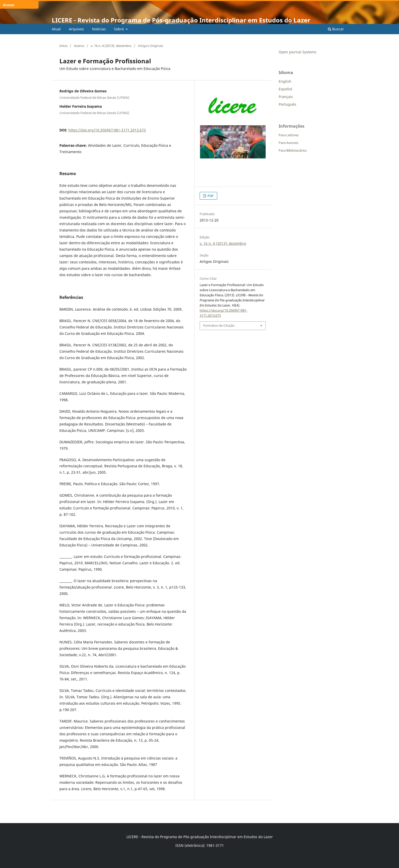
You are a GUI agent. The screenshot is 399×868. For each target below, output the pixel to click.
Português (287, 104)
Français (286, 97)
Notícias (99, 29)
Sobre (119, 29)
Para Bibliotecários (293, 150)
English (285, 81)
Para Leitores (289, 135)
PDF (210, 196)
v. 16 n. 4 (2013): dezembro (111, 46)
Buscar (336, 29)
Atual (56, 29)
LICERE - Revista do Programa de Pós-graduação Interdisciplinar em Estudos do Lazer (181, 20)
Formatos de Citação (219, 325)
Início (63, 46)
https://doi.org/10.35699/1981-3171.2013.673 (107, 130)
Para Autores (288, 143)
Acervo (79, 46)
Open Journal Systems (298, 52)
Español (285, 89)
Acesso (9, 5)
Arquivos (76, 29)
